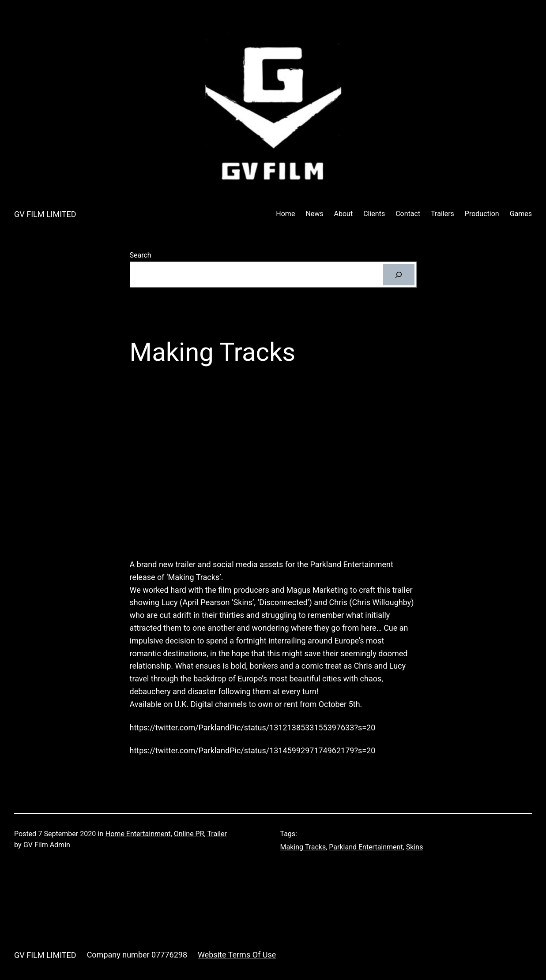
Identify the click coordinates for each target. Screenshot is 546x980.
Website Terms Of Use (237, 955)
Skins (415, 847)
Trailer (217, 834)
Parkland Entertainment (366, 847)
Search (141, 255)
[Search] (399, 275)
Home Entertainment (138, 834)
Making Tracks (303, 847)
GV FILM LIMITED (45, 214)
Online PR (189, 834)
